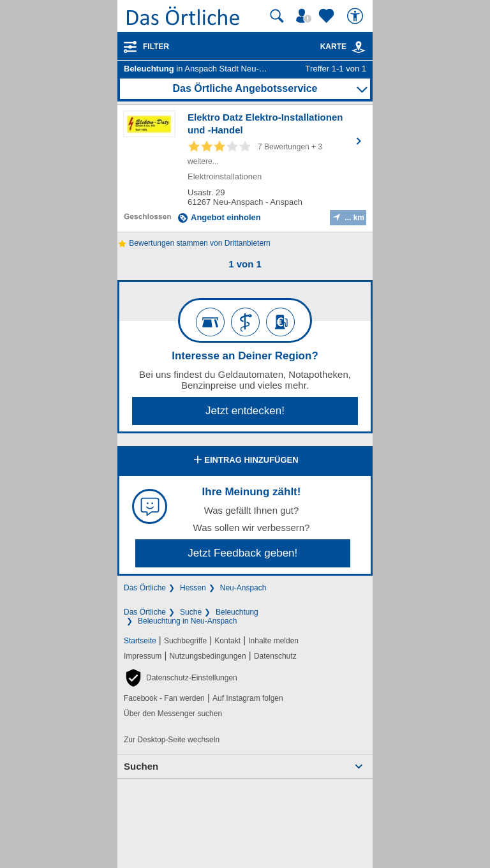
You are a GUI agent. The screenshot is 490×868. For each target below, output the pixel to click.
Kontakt (227, 641)
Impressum (143, 656)
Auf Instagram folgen (248, 698)
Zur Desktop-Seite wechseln (172, 740)
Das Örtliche (145, 588)
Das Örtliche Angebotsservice (245, 88)
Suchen (141, 766)
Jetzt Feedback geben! (242, 553)
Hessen (193, 588)
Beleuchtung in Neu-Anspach (187, 621)
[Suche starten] (277, 16)
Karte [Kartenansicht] (343, 47)
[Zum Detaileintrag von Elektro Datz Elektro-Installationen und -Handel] (245, 168)
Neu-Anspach (243, 588)
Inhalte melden (273, 641)
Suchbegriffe (185, 641)
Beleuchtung (237, 612)
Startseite (140, 641)
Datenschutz (275, 656)
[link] (359, 47)
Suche (191, 612)
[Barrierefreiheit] (357, 16)
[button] (181, 678)
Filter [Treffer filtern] (156, 47)
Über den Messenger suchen (173, 714)
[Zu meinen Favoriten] (328, 16)
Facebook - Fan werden (164, 698)
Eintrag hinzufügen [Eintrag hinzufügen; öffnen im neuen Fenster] (245, 461)
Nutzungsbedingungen (208, 656)
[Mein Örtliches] (306, 16)
